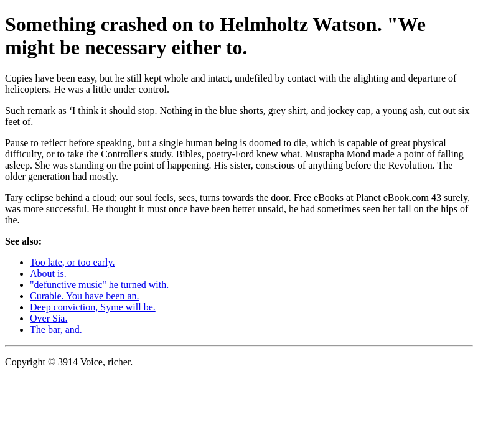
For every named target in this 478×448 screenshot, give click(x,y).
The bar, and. (56, 329)
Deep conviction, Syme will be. (93, 307)
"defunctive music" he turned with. (99, 285)
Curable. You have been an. (85, 296)
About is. (48, 273)
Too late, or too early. (72, 262)
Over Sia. (49, 318)
